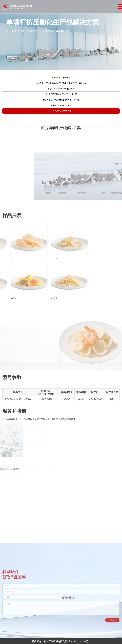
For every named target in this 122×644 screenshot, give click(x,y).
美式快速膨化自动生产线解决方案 (61, 108)
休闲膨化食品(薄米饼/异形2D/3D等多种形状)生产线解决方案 (61, 86)
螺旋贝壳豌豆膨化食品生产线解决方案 (61, 97)
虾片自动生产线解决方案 (61, 114)
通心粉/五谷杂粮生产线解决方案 (61, 91)
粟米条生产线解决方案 (61, 80)
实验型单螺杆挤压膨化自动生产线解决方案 (61, 102)
